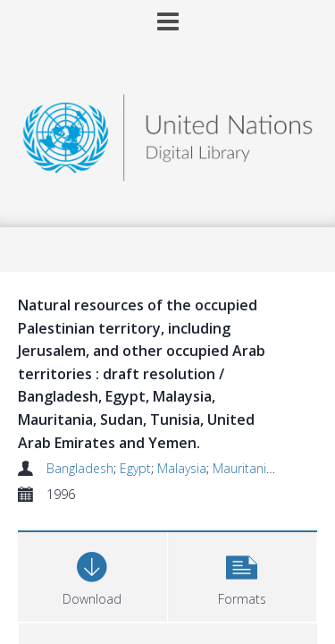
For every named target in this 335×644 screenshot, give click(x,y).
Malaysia (182, 468)
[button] (243, 575)
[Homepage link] (168, 133)
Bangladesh (80, 468)
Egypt (135, 468)
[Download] (92, 575)
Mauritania (243, 468)
